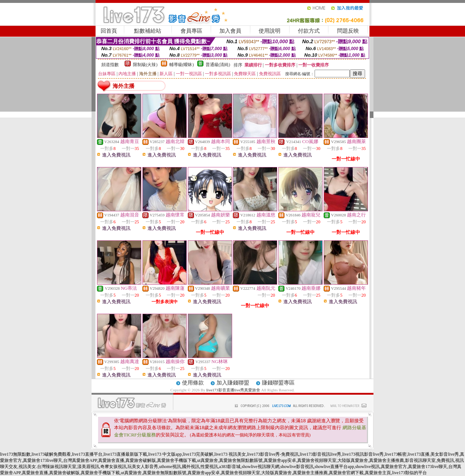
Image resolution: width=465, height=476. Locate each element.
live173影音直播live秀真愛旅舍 (233, 390)
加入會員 (230, 31)
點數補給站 (148, 31)
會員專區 (191, 31)
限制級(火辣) (145, 65)
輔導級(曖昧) (182, 65)
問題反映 (348, 31)
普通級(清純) (218, 65)
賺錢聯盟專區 (278, 383)
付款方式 (309, 31)
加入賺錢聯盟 (233, 383)
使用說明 (270, 31)
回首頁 (109, 31)
